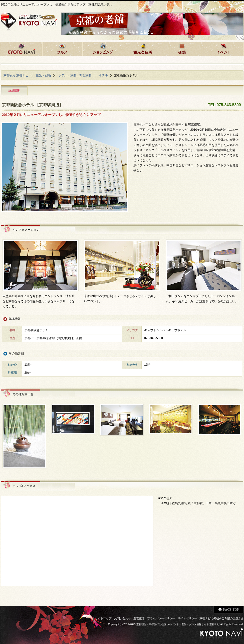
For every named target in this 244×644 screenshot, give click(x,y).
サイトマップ (103, 618)
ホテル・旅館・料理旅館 (75, 75)
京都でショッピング (103, 48)
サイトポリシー (187, 618)
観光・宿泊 (43, 75)
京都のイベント (223, 48)
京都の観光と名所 (143, 48)
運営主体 (139, 618)
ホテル (103, 75)
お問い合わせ (122, 618)
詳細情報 (14, 91)
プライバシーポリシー (161, 618)
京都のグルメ (62, 48)
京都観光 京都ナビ (16, 75)
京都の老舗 (183, 48)
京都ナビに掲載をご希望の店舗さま (221, 618)
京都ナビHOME (22, 48)
